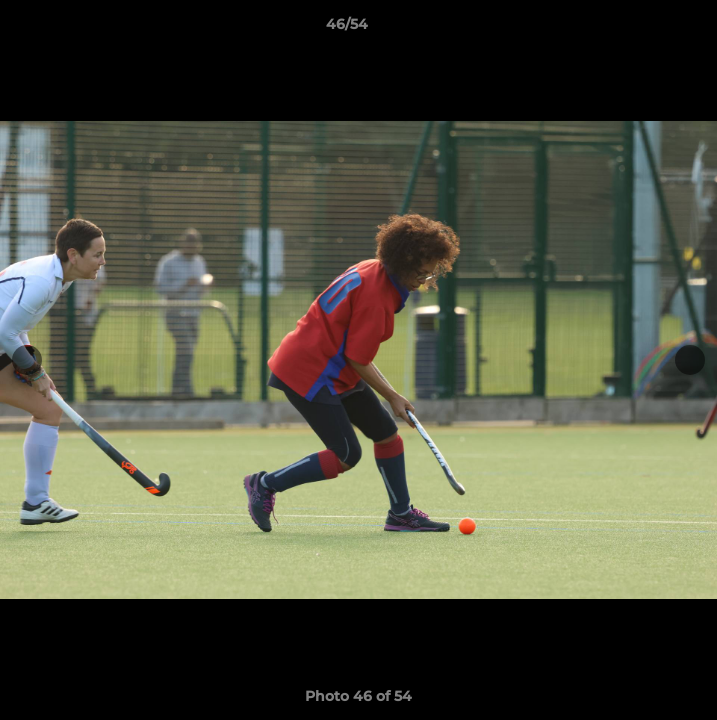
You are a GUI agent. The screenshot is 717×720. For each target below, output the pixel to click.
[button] (645, 29)
